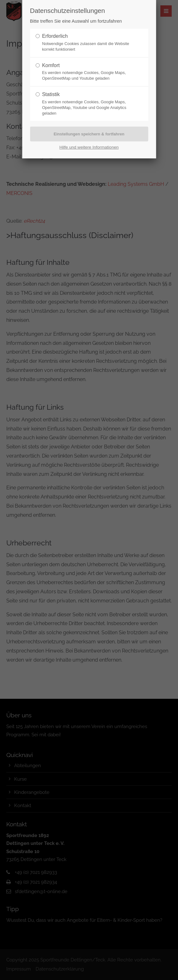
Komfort (51, 65)
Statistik (51, 94)
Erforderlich (55, 36)
